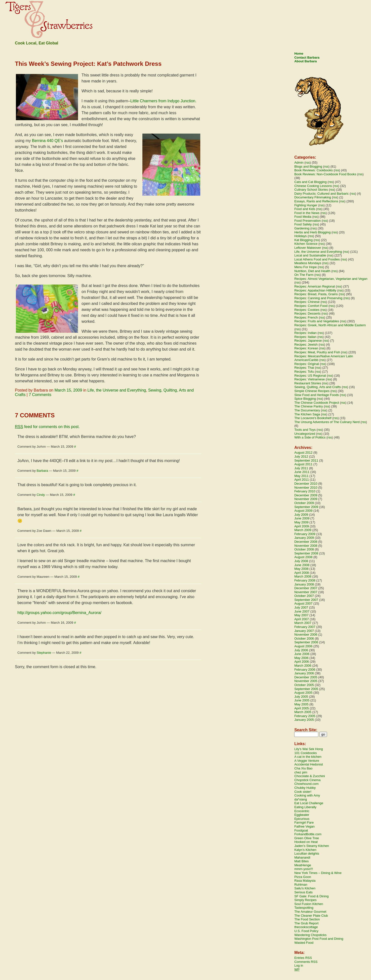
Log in (299, 965)
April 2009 (302, 526)
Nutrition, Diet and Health (312, 271)
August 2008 (303, 557)
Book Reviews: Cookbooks (313, 170)
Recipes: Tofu (304, 372)
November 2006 (306, 635)
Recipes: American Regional (314, 286)
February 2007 (305, 627)
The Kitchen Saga (307, 414)
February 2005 (305, 716)
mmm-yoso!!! (304, 869)
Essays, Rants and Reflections (316, 201)
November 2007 (306, 592)
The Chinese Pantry (309, 406)
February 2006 (305, 670)
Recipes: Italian (305, 337)
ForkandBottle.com (308, 834)
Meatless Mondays (308, 263)
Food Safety (303, 224)
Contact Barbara (307, 57)
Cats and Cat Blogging (310, 182)
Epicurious (302, 819)
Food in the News (307, 213)
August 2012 (303, 453)
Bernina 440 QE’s (47, 141)
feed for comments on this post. (47, 427)
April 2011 (302, 480)
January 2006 (304, 673)
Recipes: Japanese (308, 341)
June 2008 (302, 565)
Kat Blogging (303, 240)
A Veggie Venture (307, 761)
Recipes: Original (307, 364)
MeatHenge (303, 865)
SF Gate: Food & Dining (311, 896)
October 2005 (304, 685)
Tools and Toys (305, 430)
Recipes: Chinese (307, 302)
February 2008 (305, 580)
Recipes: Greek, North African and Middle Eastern (330, 325)
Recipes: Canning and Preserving (318, 298)
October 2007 (304, 596)
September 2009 (306, 507)
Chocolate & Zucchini (309, 776)
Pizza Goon (303, 877)
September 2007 (306, 600)
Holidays (300, 236)
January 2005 (304, 720)
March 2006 (303, 666)
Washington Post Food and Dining (319, 939)
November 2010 (306, 488)
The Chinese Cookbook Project (317, 403)
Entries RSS (303, 958)
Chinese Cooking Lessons (313, 186)
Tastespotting (304, 908)
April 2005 (302, 708)
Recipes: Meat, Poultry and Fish (317, 352)
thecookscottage (306, 927)
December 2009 (306, 495)
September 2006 (306, 642)
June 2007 (302, 611)
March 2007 (303, 623)
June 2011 (302, 472)
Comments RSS (306, 962)
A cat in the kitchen (308, 757)
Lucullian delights (307, 853)
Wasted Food (304, 943)
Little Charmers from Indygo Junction (163, 101)
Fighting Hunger (306, 205)
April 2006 (302, 662)
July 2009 (301, 515)
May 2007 (301, 615)
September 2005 (306, 689)
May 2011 (301, 476)
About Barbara (305, 61)
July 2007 (301, 607)
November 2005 (306, 681)
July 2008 (301, 561)
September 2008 (306, 553)
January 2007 (304, 631)
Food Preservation (307, 221)
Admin (299, 163)
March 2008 (303, 576)
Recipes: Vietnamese (309, 379)
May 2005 (301, 704)
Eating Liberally (305, 807)
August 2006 (303, 646)
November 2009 (306, 499)
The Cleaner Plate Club (311, 916)
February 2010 (305, 491)
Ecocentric (302, 811)
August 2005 (303, 693)
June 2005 (302, 700)
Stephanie (44, 653)
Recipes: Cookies (307, 310)
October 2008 (304, 549)
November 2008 (306, 546)
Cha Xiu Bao (303, 768)
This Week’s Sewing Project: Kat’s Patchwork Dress (88, 64)
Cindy (41, 495)
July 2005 (301, 697)
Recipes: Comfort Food (311, 306)
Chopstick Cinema (307, 780)
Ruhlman (301, 885)
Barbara (42, 471)
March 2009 (303, 530)
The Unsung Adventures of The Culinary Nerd (327, 422)
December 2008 (306, 542)
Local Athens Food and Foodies (317, 259)
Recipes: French (306, 317)
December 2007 (306, 588)
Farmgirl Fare (304, 822)
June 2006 (302, 654)
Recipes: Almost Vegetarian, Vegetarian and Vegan (331, 279)
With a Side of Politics (310, 437)
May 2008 (301, 569)
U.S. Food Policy (306, 931)
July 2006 (301, 650)
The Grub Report (306, 923)
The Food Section (307, 919)
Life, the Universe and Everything (117, 390)
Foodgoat (301, 830)
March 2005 (303, 712)
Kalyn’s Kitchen (305, 850)
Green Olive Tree (307, 838)
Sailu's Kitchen (305, 888)
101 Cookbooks (305, 753)
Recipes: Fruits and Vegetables (317, 321)
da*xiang (301, 799)
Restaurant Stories (308, 383)
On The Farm (304, 275)
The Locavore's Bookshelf (313, 418)
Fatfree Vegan (304, 826)
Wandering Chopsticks (310, 935)
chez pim (301, 772)
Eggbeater (302, 815)
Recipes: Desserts (307, 313)
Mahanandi (302, 857)
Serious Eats (303, 892)
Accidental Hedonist (309, 764)
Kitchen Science (306, 244)
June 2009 (302, 518)
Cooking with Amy (307, 795)
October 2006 (304, 638)
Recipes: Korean (306, 348)
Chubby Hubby (305, 788)
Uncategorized (305, 434)
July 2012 (301, 456)
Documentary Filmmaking (312, 197)
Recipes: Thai (304, 368)
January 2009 (304, 538)
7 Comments (40, 395)
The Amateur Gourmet (310, 912)
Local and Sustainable (310, 255)
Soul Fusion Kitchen (309, 904)
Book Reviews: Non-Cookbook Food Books (325, 174)
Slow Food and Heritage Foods (316, 395)
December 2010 (306, 484)
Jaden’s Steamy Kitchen (311, 846)
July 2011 (301, 468)
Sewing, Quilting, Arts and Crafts (317, 387)
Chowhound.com (306, 784)
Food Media (303, 217)
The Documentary (307, 410)
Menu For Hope (305, 267)
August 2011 (303, 464)
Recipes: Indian (305, 333)
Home (299, 54)
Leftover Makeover (308, 248)
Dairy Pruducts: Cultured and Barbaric (321, 194)
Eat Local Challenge (309, 803)
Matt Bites (301, 861)
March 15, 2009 (68, 390)
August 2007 (303, 603)
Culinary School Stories (311, 190)
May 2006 (301, 658)
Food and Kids (305, 209)
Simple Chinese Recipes (312, 391)
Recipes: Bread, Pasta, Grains (316, 294)
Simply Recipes (305, 900)
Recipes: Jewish (306, 345)
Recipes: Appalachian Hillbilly (315, 290)
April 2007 (302, 619)
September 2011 (306, 460)
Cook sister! (303, 792)
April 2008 (302, 573)
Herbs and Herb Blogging (312, 232)
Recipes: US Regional (310, 376)
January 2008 (304, 584)
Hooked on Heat (306, 842)
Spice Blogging (305, 399)
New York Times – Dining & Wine (318, 873)
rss (308, 163)
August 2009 (303, 511)
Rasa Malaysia (305, 881)
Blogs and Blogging (308, 166)
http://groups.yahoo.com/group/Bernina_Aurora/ (59, 613)
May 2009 (301, 522)
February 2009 (305, 534)
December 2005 (306, 677)
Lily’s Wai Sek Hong (309, 749)
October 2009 (304, 503)
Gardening (302, 228)
